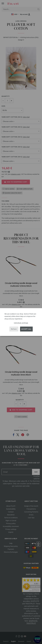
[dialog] (21, 322)
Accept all (26, 329)
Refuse (14, 329)
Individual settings (21, 323)
